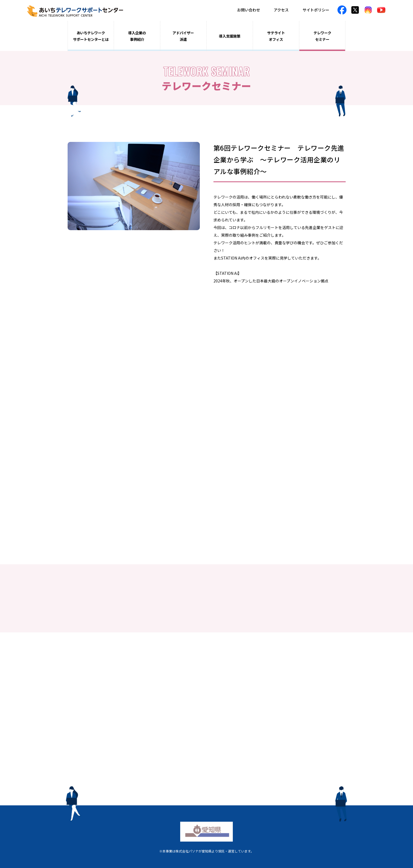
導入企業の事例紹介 (137, 36)
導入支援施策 (230, 36)
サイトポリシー (316, 10)
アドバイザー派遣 (183, 36)
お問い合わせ (249, 10)
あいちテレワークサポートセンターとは (91, 36)
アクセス (281, 10)
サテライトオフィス (276, 36)
